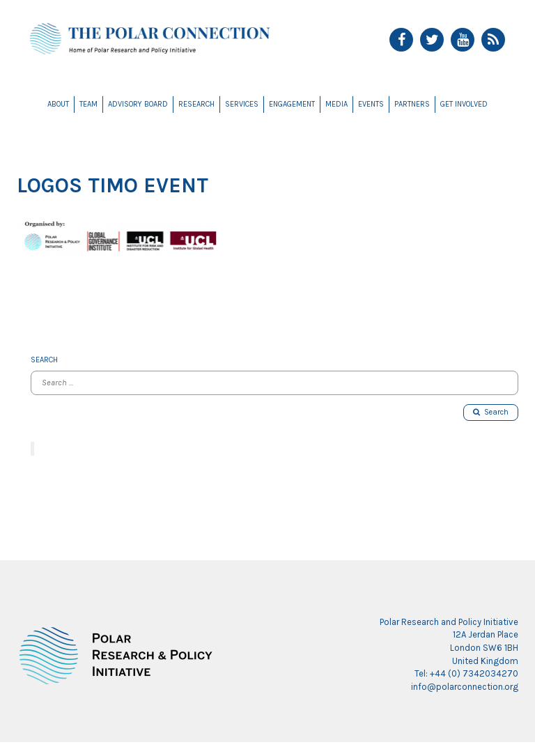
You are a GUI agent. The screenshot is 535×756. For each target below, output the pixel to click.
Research (196, 104)
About (58, 104)
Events (371, 104)
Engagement (292, 104)
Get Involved (464, 104)
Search (491, 412)
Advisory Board (138, 104)
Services (242, 104)
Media (336, 104)
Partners (412, 104)
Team (88, 104)
